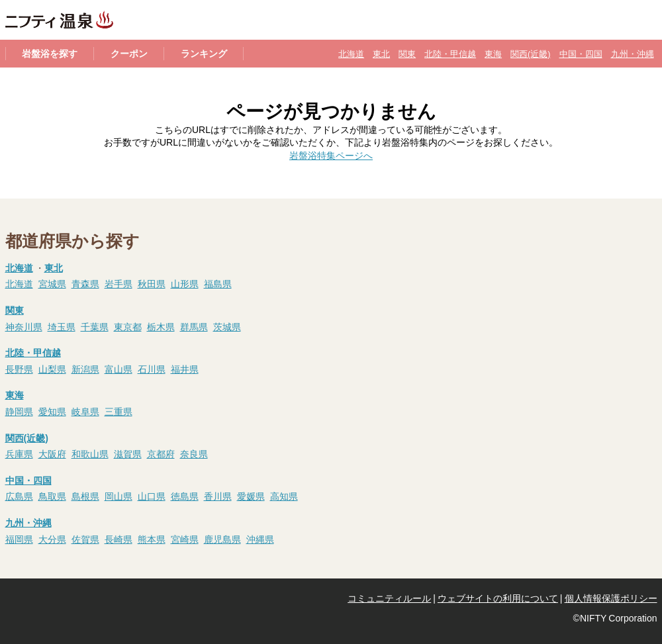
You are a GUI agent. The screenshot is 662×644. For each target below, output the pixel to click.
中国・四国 (581, 53)
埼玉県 (62, 326)
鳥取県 (52, 496)
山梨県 (52, 369)
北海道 (351, 53)
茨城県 (227, 326)
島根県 (85, 496)
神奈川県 (24, 326)
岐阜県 (85, 411)
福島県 (218, 283)
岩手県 (118, 283)
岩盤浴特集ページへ (331, 155)
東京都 (128, 326)
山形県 (185, 283)
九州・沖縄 (633, 53)
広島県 (19, 496)
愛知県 (52, 411)
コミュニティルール (389, 598)
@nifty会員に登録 (96, 598)
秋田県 (152, 283)
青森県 (85, 283)
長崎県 (118, 539)
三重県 (118, 411)
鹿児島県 (222, 539)
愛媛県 (251, 496)
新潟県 (85, 369)
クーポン (129, 53)
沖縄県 (260, 539)
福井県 (185, 369)
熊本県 (152, 539)
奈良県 (194, 453)
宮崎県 (185, 539)
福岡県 (19, 539)
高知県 (284, 496)
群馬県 (194, 326)
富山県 (118, 369)
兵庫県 (19, 453)
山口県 (152, 496)
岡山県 (118, 496)
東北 (381, 53)
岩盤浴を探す (50, 53)
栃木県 (161, 326)
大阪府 (52, 453)
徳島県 (185, 496)
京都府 (161, 453)
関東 (407, 53)
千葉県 (95, 326)
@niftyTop (34, 598)
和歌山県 (90, 453)
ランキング (204, 53)
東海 (493, 53)
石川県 (152, 369)
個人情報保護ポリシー (611, 598)
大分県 (52, 539)
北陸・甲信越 (450, 53)
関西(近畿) (530, 53)
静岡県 (19, 411)
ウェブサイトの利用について (498, 598)
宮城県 (52, 283)
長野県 (19, 369)
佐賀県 (85, 539)
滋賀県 (128, 453)
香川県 (218, 496)
